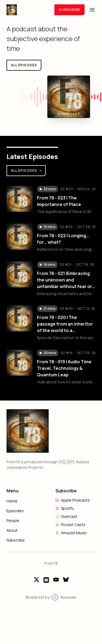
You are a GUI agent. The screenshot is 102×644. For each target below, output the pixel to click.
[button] (48, 189)
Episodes (15, 511)
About (12, 530)
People (13, 520)
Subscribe (69, 10)
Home (12, 501)
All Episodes (27, 171)
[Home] (27, 10)
